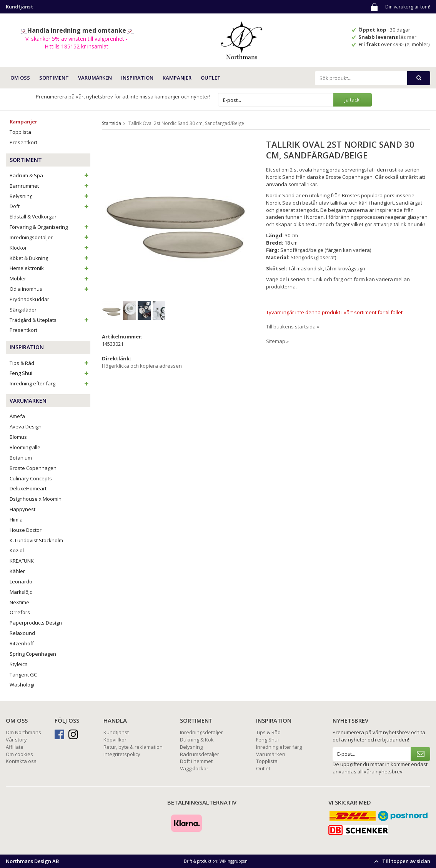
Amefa (17, 416)
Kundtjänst (116, 732)
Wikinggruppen (234, 861)
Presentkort (23, 142)
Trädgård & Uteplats (50, 320)
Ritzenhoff (22, 643)
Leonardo (21, 581)
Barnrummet (50, 186)
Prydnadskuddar (29, 299)
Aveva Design (26, 427)
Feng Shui (50, 373)
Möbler (50, 278)
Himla (16, 520)
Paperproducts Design (36, 623)
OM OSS (20, 78)
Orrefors (20, 612)
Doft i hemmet (196, 761)
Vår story (16, 740)
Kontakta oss (21, 761)
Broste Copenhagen (33, 468)
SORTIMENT (54, 78)
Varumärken (271, 754)
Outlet (211, 78)
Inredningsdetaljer (50, 237)
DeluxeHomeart (28, 488)
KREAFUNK (22, 561)
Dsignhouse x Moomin (36, 499)
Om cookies (19, 754)
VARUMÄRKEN (95, 78)
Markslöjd (21, 592)
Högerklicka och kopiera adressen (142, 366)
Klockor (50, 248)
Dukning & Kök (197, 740)
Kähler (17, 571)
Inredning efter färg (50, 383)
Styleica (19, 664)
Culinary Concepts (31, 478)
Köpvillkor (115, 740)
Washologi (22, 685)
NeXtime (19, 602)
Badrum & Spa (50, 175)
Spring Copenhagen (33, 654)
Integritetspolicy (122, 754)
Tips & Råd (50, 363)
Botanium (21, 458)
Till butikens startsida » (293, 327)
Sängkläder (23, 310)
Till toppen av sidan (401, 861)
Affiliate (15, 747)
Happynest (22, 509)
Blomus (18, 437)
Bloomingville (25, 447)
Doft (50, 206)
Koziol (17, 550)
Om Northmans (23, 732)
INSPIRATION (137, 78)
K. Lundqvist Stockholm (36, 540)
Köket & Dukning (50, 258)
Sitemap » (277, 341)
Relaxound (22, 633)
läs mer (408, 37)
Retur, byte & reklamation (133, 747)
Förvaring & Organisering (50, 227)
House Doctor (26, 530)
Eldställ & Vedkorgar (33, 217)
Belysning (50, 196)
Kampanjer (177, 78)
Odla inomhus (50, 289)
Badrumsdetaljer (200, 754)
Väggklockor (194, 768)
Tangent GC (23, 675)
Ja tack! (353, 100)
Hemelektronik (50, 268)
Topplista (20, 132)
